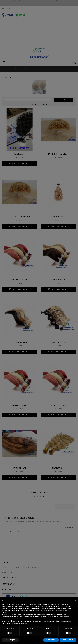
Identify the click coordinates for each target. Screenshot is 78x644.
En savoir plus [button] (10, 640)
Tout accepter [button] (68, 640)
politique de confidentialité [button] (26, 606)
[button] (75, 601)
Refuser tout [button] (51, 640)
